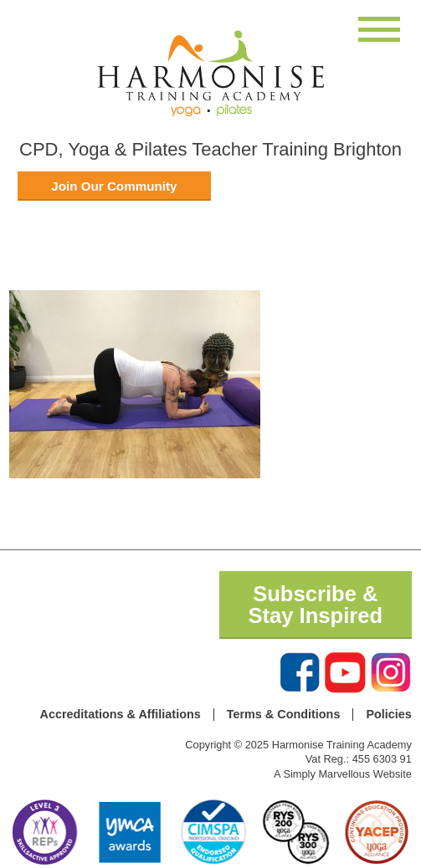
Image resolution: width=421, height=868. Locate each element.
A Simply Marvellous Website (343, 774)
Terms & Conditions (284, 714)
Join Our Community (114, 186)
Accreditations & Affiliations (121, 714)
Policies (388, 714)
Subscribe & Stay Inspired (315, 605)
